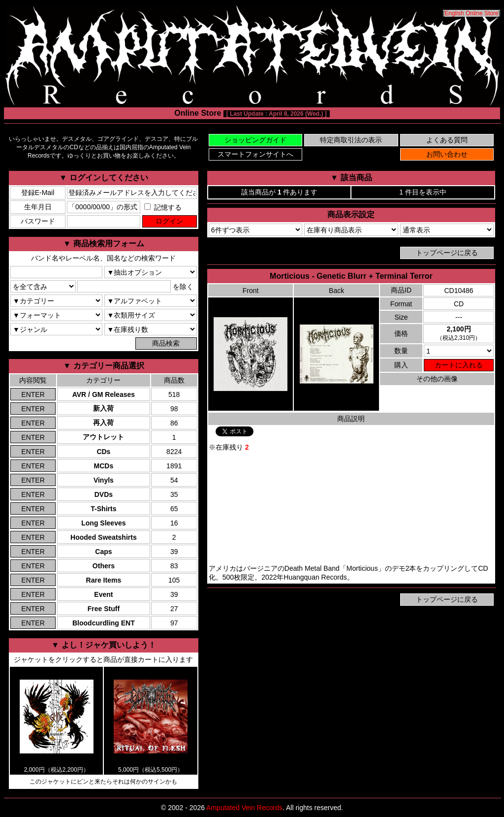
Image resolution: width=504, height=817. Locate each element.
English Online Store (471, 13)
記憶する (163, 207)
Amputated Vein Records (244, 808)
